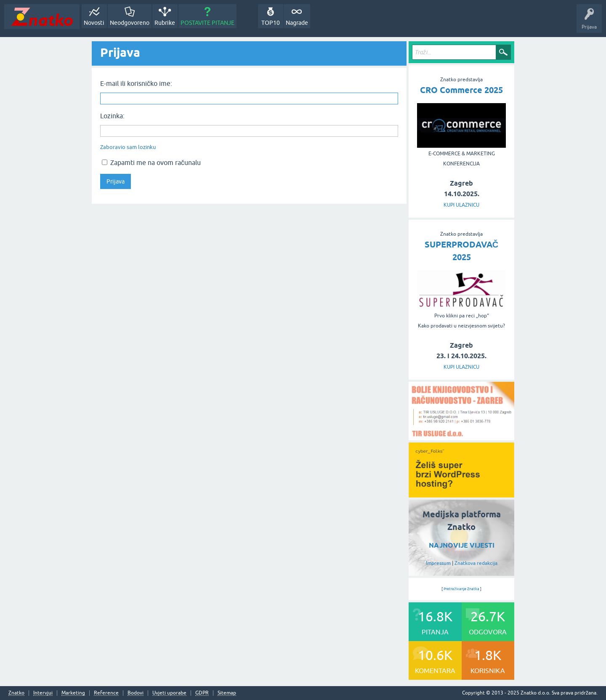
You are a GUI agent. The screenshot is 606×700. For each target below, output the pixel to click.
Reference (106, 693)
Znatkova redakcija (476, 563)
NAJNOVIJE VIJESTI (462, 545)
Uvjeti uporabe (169, 693)
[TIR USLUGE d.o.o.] (461, 437)
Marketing (73, 693)
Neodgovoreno (130, 23)
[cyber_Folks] (461, 495)
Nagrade (297, 23)
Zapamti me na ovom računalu (151, 162)
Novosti (94, 23)
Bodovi (136, 693)
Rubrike (165, 23)
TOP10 (271, 23)
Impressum (438, 563)
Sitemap (227, 693)
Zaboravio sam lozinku (128, 147)
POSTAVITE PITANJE (207, 23)
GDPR (202, 693)
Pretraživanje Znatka (461, 589)
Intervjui (43, 693)
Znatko (16, 693)
